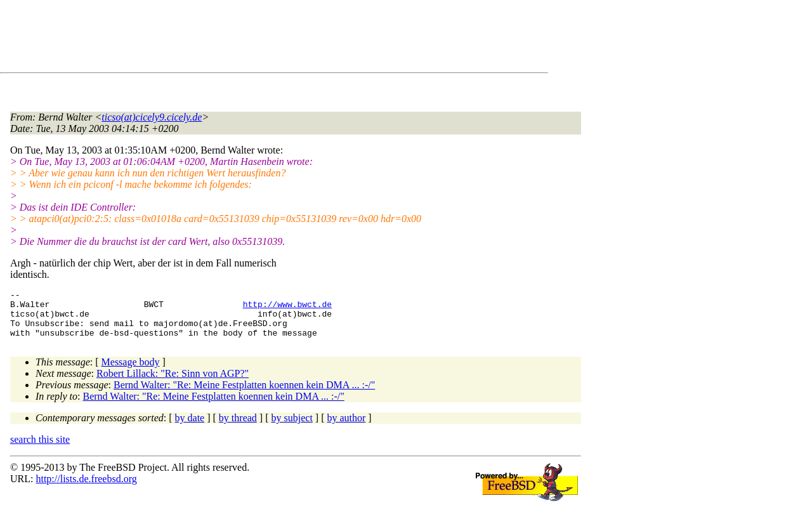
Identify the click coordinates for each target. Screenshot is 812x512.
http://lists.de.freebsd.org (86, 488)
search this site (40, 449)
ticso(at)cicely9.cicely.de (152, 117)
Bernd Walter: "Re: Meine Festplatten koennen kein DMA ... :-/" (244, 394)
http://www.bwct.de (287, 308)
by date (190, 427)
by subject (292, 427)
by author (346, 427)
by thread (238, 427)
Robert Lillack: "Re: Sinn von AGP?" (173, 383)
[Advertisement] (241, 39)
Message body (131, 371)
